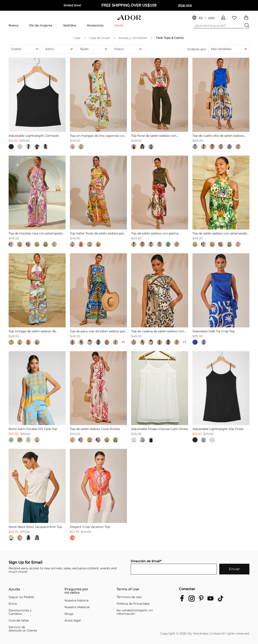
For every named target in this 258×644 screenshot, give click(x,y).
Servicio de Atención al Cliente (23, 629)
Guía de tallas (19, 620)
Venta (119, 25)
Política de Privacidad (133, 604)
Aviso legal (73, 620)
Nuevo (14, 25)
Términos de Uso (129, 597)
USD (211, 18)
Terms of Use (128, 589)
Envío (13, 604)
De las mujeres (41, 25)
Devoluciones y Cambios (20, 612)
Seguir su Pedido (21, 597)
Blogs (69, 614)
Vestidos (70, 25)
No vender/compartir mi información (135, 612)
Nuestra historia (76, 600)
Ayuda (14, 589)
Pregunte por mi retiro (76, 591)
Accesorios (95, 25)
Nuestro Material (77, 607)
